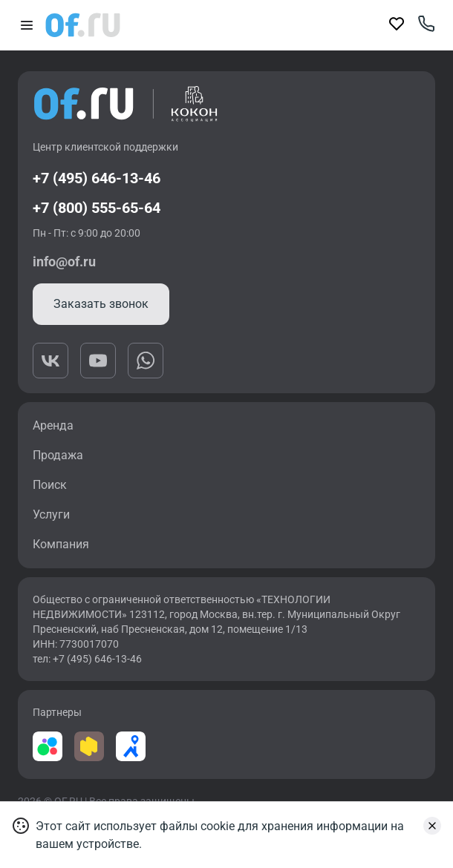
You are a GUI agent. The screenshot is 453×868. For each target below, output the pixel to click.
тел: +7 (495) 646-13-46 (87, 659)
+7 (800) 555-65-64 (97, 208)
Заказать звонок (101, 304)
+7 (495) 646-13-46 (97, 178)
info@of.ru (64, 262)
